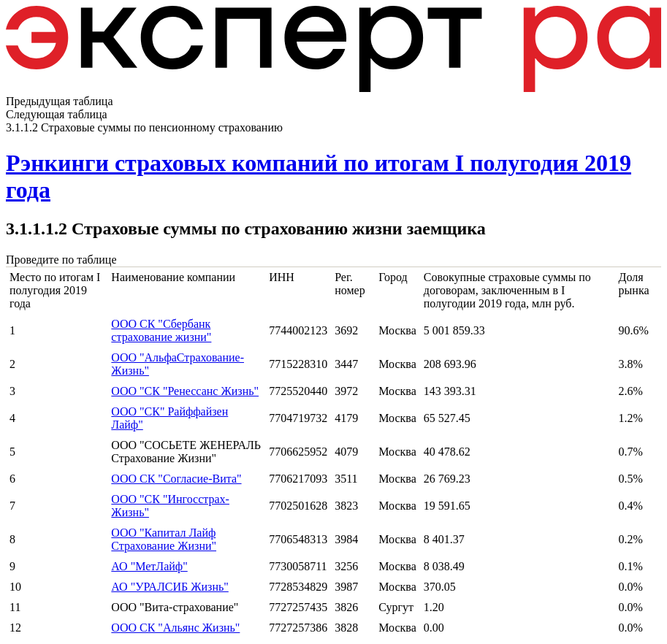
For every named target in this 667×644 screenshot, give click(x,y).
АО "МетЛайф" (149, 566)
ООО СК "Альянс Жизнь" (175, 628)
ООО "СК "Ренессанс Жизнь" (185, 391)
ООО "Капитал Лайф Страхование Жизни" (164, 539)
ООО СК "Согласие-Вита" (176, 479)
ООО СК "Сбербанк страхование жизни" (161, 330)
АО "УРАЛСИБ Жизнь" (169, 587)
